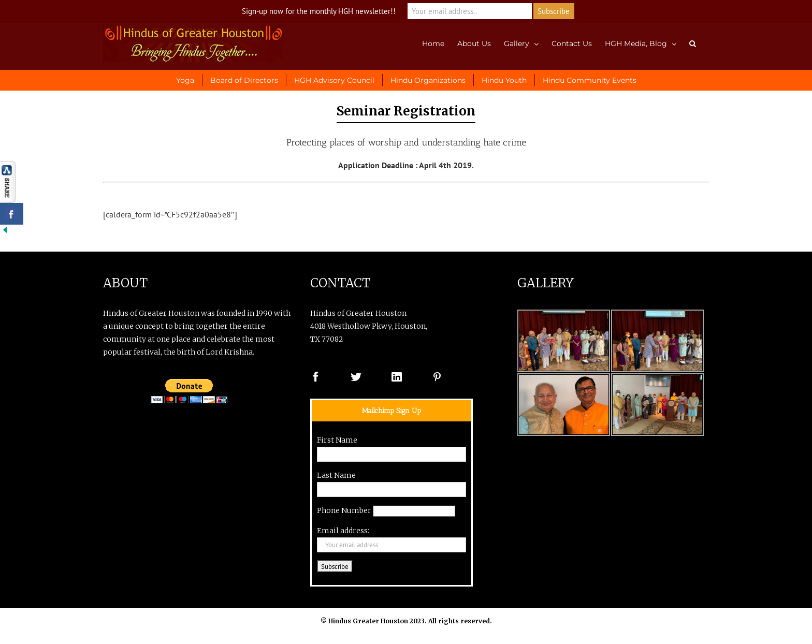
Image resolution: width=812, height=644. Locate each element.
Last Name (336, 475)
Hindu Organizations (428, 80)
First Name (337, 440)
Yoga (185, 80)
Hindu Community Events (590, 80)
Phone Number (344, 510)
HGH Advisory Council (334, 80)
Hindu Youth (504, 80)
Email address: (343, 531)
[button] (693, 43)
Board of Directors (244, 80)
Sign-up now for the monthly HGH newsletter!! (319, 11)
